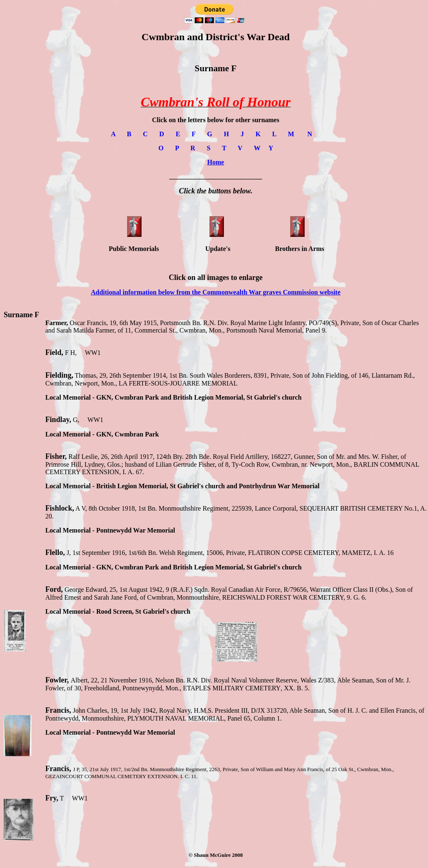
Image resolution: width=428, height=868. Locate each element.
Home (216, 162)
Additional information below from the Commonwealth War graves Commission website (215, 292)
